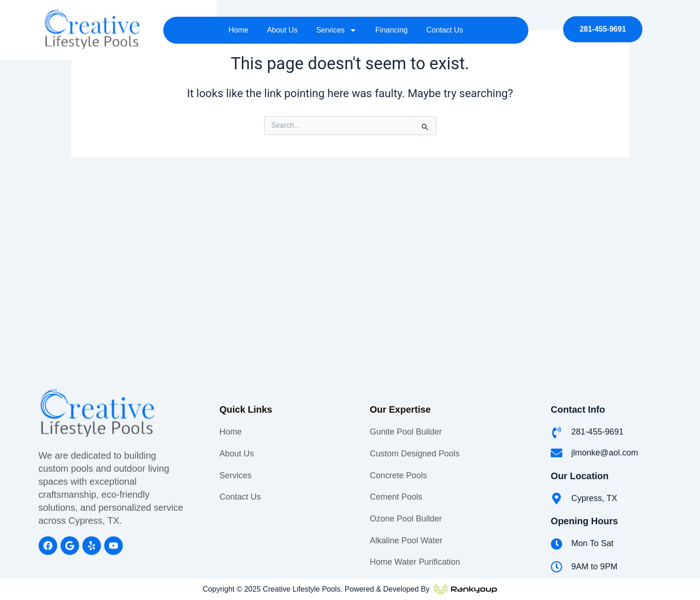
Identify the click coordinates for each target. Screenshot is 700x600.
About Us (282, 25)
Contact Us (444, 25)
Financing (391, 25)
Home (238, 25)
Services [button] (337, 25)
